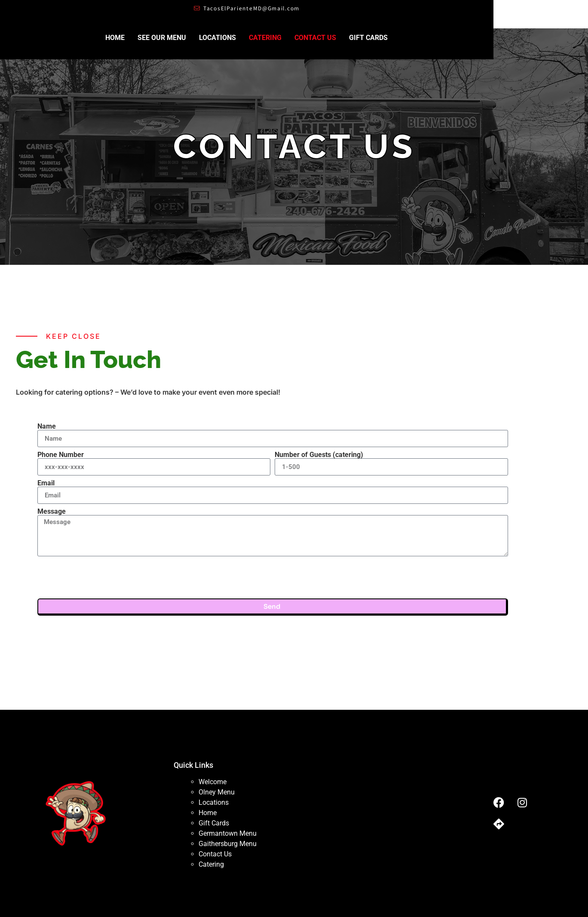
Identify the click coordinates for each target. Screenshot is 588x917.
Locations (266, 38)
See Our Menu (214, 38)
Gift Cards (410, 38)
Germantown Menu (228, 833)
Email (46, 483)
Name (47, 426)
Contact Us (360, 38)
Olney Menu (217, 792)
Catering (312, 38)
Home (169, 38)
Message (52, 512)
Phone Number (61, 455)
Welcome (213, 782)
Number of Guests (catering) (319, 455)
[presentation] (103, 577)
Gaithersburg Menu (228, 844)
